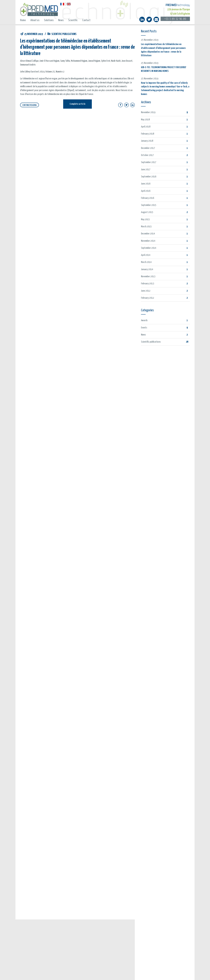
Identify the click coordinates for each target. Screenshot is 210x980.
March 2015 (146, 227)
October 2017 (147, 155)
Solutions (49, 20)
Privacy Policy (156, 974)
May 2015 (145, 220)
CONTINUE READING (29, 105)
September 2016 (149, 177)
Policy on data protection (136, 974)
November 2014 (148, 241)
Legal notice (118, 974)
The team (144, 932)
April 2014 (146, 255)
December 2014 (148, 234)
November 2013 (148, 277)
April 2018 (146, 127)
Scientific (73, 20)
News (61, 20)
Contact (86, 20)
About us (35, 20)
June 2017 (146, 170)
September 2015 (149, 205)
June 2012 (146, 291)
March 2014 (146, 262)
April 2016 (146, 191)
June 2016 (146, 184)
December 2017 (148, 148)
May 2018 (145, 120)
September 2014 (149, 248)
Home (23, 20)
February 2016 (148, 198)
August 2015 (147, 212)
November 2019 (148, 112)
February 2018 (148, 134)
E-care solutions (147, 937)
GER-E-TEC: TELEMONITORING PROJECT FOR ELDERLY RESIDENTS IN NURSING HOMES (55, 957)
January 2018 (147, 141)
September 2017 (149, 162)
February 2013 (148, 284)
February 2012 (148, 298)
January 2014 (147, 269)
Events (144, 328)
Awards (144, 320)
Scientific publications (64, 34)
